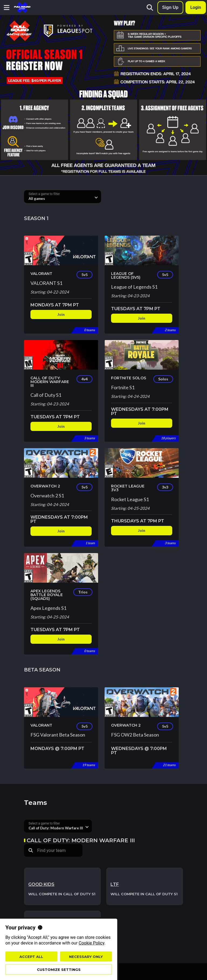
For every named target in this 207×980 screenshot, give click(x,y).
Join (61, 314)
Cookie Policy (92, 943)
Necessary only (86, 957)
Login (196, 7)
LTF (115, 884)
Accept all (31, 957)
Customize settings (59, 970)
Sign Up (170, 7)
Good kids (41, 884)
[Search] (150, 8)
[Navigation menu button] (6, 8)
